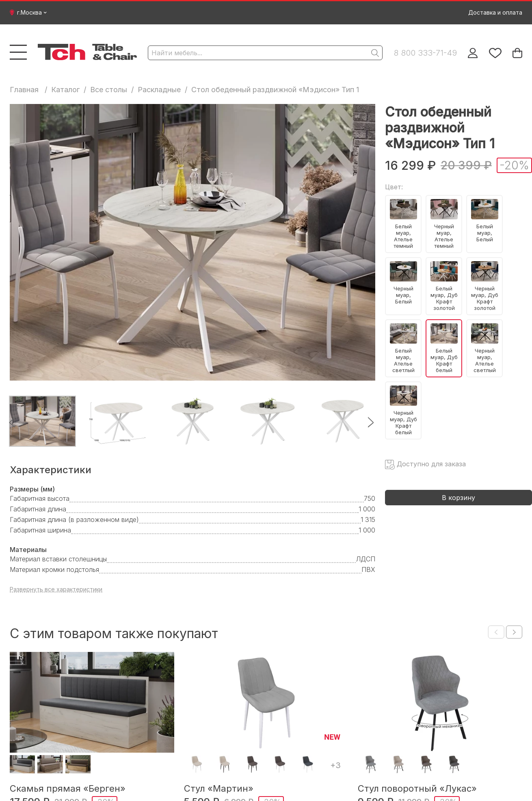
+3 (335, 765)
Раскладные (159, 90)
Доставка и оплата (495, 12)
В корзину (458, 498)
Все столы (109, 90)
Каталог (65, 90)
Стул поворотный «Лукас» (417, 788)
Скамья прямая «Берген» (68, 788)
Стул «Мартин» (219, 788)
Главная (24, 90)
